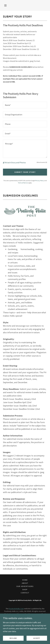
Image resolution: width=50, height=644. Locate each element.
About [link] (25, 583)
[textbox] (25, 105)
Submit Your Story (25, 172)
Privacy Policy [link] (40, 181)
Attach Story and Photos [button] (15, 162)
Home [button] (25, 580)
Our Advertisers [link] (25, 586)
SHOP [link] (25, 590)
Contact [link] (25, 593)
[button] (5, 5)
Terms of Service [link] (23, 183)
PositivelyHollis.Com (16, 609)
